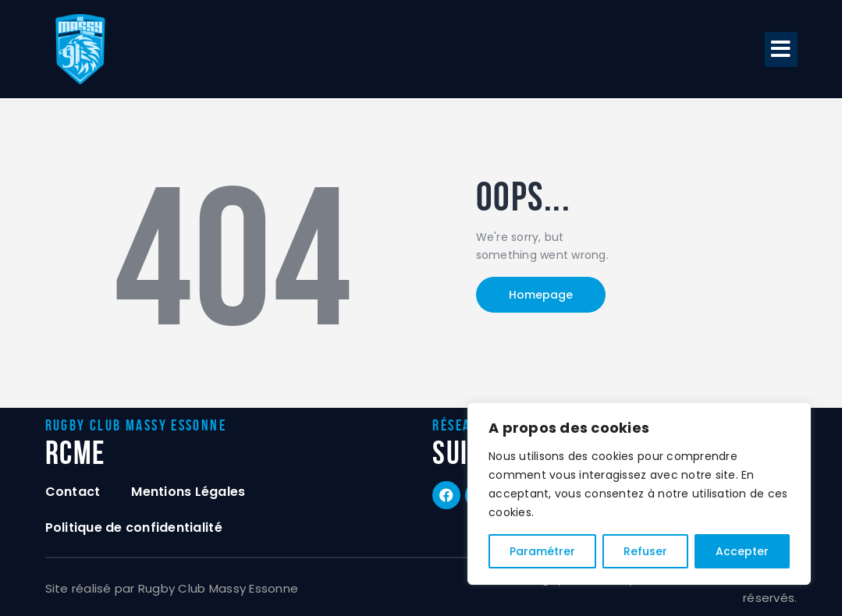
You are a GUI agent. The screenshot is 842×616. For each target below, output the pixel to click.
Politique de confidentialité (134, 527)
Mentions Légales (188, 492)
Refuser (645, 551)
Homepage (541, 295)
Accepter (742, 551)
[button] (781, 50)
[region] (639, 494)
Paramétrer (542, 551)
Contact (73, 492)
